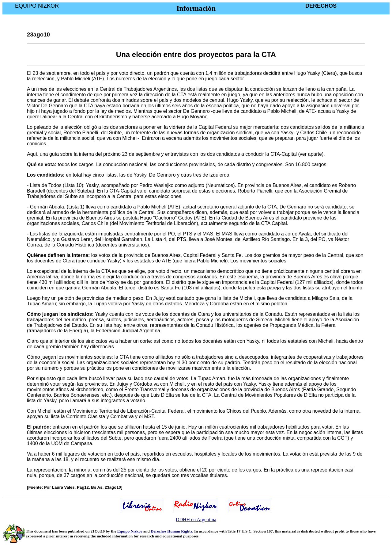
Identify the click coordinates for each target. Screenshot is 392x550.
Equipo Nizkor (130, 531)
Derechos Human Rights (171, 531)
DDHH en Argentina (196, 519)
